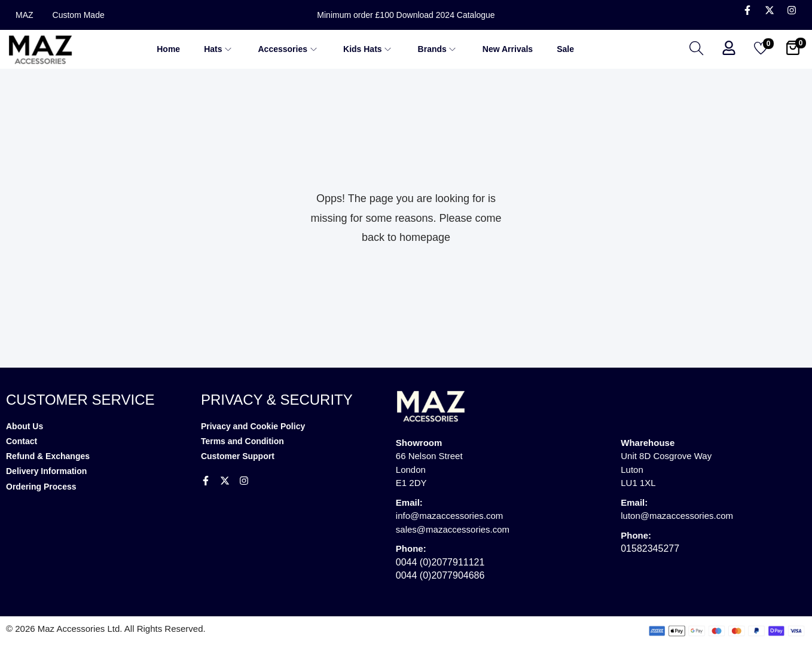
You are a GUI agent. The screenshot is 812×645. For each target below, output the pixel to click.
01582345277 (650, 548)
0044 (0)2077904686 (440, 575)
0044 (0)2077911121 (440, 562)
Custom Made (79, 15)
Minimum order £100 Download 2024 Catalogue (406, 15)
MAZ (25, 15)
